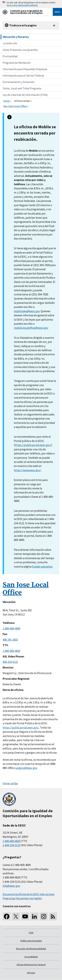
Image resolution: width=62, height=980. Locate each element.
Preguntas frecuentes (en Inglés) (22, 898)
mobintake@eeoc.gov (27, 311)
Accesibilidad (31, 957)
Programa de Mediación (17, 63)
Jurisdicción (10, 43)
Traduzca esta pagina (23, 25)
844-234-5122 (10, 662)
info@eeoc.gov (11, 886)
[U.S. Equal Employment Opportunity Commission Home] (24, 12)
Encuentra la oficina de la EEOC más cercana (28, 894)
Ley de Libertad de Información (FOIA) (25, 95)
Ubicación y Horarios (16, 37)
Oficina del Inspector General (31, 965)
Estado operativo (42, 567)
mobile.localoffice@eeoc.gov (31, 328)
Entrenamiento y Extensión (19, 82)
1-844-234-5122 (11, 845)
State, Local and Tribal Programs (22, 88)
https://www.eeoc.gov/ (27, 470)
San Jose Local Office (15, 106)
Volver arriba (10, 783)
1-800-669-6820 (11, 651)
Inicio (6, 101)
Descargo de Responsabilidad (31, 949)
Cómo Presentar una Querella (20, 50)
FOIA (31, 933)
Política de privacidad (31, 941)
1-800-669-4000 (11, 628)
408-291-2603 (10, 640)
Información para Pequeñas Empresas (25, 69)
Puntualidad (10, 56)
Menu (57, 12)
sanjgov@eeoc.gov (26, 768)
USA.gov (31, 973)
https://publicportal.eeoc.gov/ (33, 445)
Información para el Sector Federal (23, 76)
